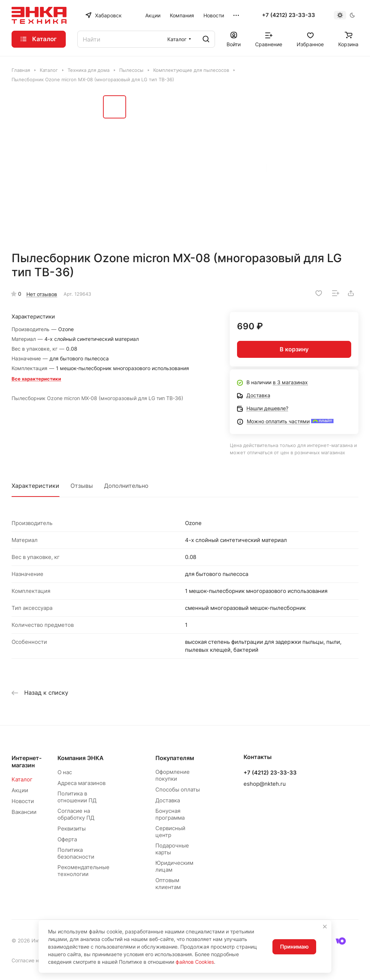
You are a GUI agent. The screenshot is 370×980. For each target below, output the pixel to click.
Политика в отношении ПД (77, 797)
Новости (23, 801)
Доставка (168, 800)
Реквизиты (72, 829)
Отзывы (82, 486)
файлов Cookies (195, 962)
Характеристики (35, 486)
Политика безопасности (76, 853)
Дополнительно (126, 486)
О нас (65, 772)
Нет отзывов (42, 294)
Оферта (67, 839)
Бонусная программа (170, 814)
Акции (20, 790)
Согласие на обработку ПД (76, 814)
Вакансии (24, 812)
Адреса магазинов (81, 783)
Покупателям (175, 758)
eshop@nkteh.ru (265, 784)
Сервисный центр (170, 832)
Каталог (22, 779)
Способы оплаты (178, 790)
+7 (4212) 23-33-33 (289, 15)
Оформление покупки (173, 775)
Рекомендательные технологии (83, 871)
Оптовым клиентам (168, 884)
